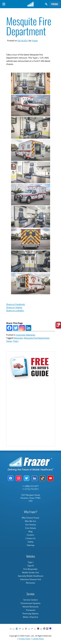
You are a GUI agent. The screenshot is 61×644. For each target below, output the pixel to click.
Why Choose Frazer (31, 518)
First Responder (30, 569)
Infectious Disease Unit (31, 579)
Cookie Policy (38, 639)
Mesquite (18, 338)
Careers (30, 535)
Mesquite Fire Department (37, 338)
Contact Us (30, 538)
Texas (9, 341)
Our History (31, 525)
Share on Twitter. (14, 307)
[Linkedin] (28, 328)
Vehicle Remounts (30, 607)
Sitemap (31, 545)
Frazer (35, 41)
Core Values (30, 528)
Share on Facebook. (16, 304)
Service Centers (31, 600)
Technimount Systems (30, 603)
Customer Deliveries (25, 335)
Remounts (31, 583)
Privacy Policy (25, 639)
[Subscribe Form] (30, 412)
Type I (16, 341)
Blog (30, 531)
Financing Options (30, 614)
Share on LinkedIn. (15, 310)
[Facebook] (9, 328)
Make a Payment (30, 617)
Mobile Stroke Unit (30, 572)
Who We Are (30, 521)
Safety (30, 542)
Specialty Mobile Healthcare (31, 576)
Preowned (31, 610)
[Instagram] (22, 328)
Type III (30, 566)
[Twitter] (16, 328)
